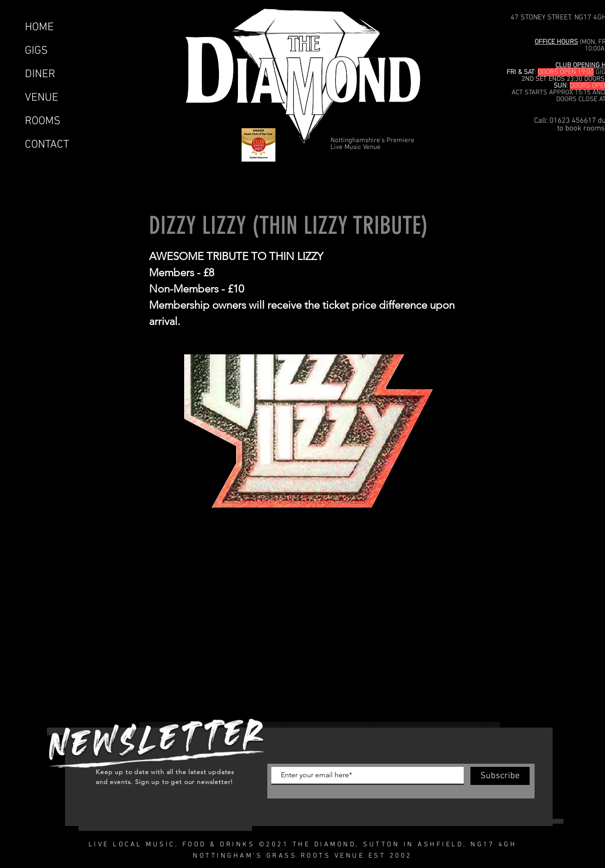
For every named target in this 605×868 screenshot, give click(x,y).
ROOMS (43, 121)
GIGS (36, 51)
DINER (40, 74)
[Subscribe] (500, 776)
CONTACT (47, 145)
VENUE (42, 98)
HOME (39, 28)
